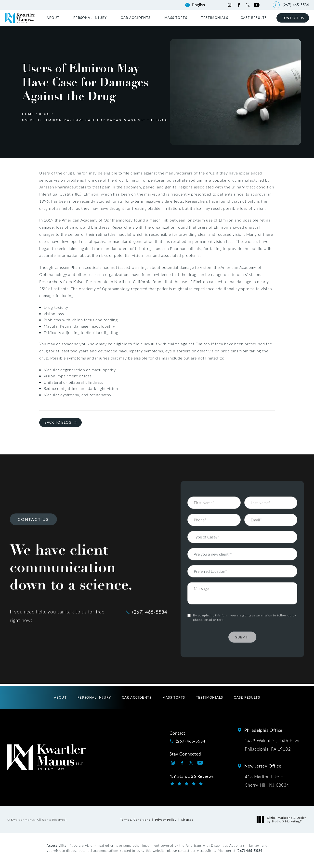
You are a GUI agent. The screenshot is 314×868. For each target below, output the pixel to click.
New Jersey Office (263, 766)
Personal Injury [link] (90, 18)
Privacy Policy (166, 819)
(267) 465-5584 (250, 850)
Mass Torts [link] (176, 18)
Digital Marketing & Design (283, 820)
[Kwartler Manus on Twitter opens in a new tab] (248, 5)
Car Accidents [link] (136, 18)
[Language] (201, 5)
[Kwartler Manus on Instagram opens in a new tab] (229, 5)
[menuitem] (54, 18)
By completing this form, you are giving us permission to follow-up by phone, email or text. (244, 606)
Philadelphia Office (263, 730)
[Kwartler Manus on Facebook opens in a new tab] (239, 5)
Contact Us (293, 18)
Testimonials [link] (215, 18)
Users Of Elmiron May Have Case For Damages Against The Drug (95, 120)
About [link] (53, 18)
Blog (45, 114)
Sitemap (187, 819)
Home (28, 114)
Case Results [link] (254, 18)
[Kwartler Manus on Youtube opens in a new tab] (257, 5)
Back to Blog (58, 422)
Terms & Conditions (135, 819)
